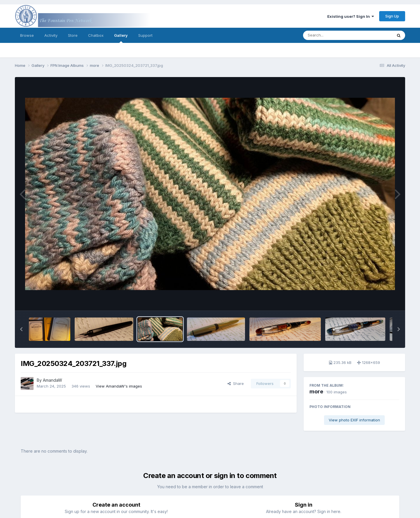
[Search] (332, 35)
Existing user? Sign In (351, 16)
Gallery (121, 38)
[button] (21, 329)
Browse (27, 35)
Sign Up (392, 16)
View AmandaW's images (119, 386)
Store (73, 35)
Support (145, 35)
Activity (51, 35)
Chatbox (96, 35)
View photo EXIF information (354, 420)
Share (236, 383)
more (316, 391)
